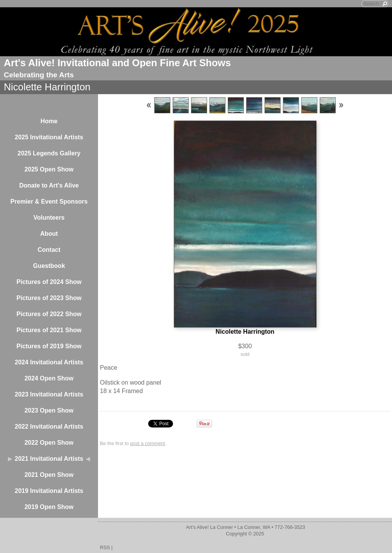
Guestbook (49, 266)
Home (49, 121)
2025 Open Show (49, 169)
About (49, 234)
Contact (49, 250)
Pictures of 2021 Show (49, 330)
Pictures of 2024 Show (49, 282)
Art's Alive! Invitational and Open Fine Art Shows (117, 63)
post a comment (148, 443)
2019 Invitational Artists (49, 491)
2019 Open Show (49, 507)
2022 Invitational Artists (49, 427)
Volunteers (49, 218)
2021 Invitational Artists (49, 459)
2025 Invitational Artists (49, 137)
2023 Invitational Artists (49, 394)
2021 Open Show (49, 475)
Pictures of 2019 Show (49, 346)
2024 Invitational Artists (49, 362)
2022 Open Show (49, 443)
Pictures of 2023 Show (49, 298)
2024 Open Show (49, 378)
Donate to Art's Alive (49, 185)
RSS (105, 547)
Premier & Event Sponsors (49, 201)
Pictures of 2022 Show (49, 314)
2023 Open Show (49, 410)
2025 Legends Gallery (49, 153)
